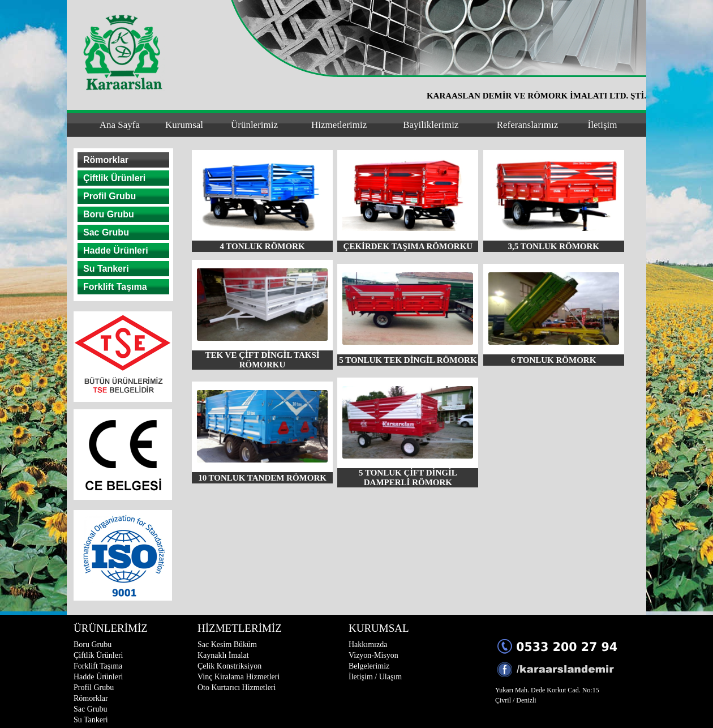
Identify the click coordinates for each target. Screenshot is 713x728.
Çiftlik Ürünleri (114, 178)
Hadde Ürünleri (116, 250)
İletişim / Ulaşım (375, 677)
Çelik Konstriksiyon (229, 666)
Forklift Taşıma (115, 287)
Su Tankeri (106, 269)
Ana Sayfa (120, 125)
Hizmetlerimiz (339, 125)
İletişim (603, 125)
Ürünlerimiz (254, 125)
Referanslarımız (528, 125)
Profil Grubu (109, 196)
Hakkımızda (368, 645)
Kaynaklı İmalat (223, 655)
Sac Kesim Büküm (227, 645)
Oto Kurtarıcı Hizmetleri (237, 688)
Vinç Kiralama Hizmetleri (239, 677)
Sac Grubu (106, 232)
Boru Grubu (109, 214)
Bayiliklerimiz (431, 125)
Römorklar (106, 160)
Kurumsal (184, 125)
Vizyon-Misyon (373, 655)
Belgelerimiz (369, 666)
